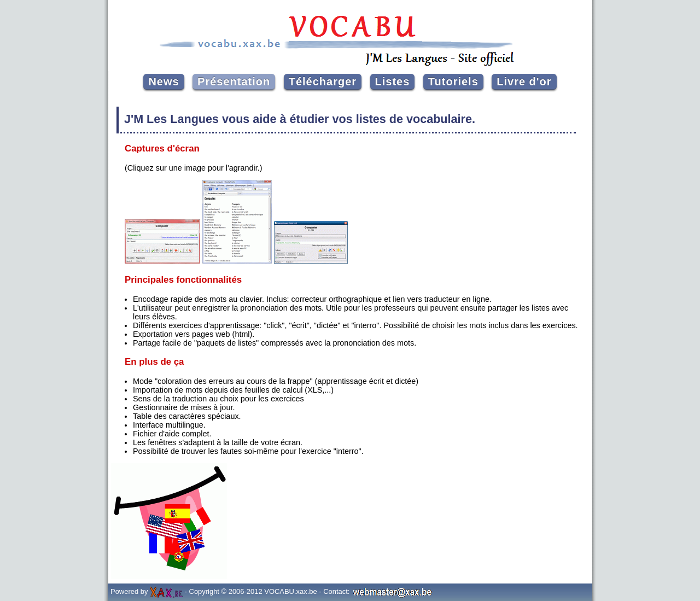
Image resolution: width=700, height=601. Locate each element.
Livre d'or (524, 81)
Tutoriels (453, 81)
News (164, 81)
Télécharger (323, 81)
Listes (393, 81)
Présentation (234, 81)
